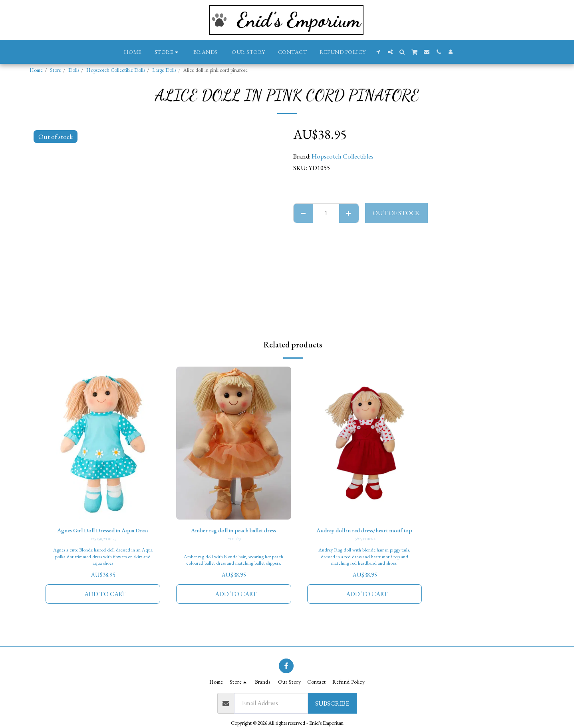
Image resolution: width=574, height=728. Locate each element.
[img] (103, 443)
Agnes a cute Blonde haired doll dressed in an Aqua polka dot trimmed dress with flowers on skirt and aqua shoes (103, 567)
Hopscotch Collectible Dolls (116, 70)
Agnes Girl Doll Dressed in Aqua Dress (103, 536)
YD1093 (234, 540)
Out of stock (396, 213)
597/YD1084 (365, 550)
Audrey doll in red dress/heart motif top (364, 536)
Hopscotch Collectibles (343, 156)
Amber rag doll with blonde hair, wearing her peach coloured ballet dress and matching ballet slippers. (233, 567)
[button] (378, 52)
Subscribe (332, 703)
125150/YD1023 (104, 550)
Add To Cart (105, 605)
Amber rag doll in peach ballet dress (234, 531)
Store (56, 70)
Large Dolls (164, 70)
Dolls (74, 70)
